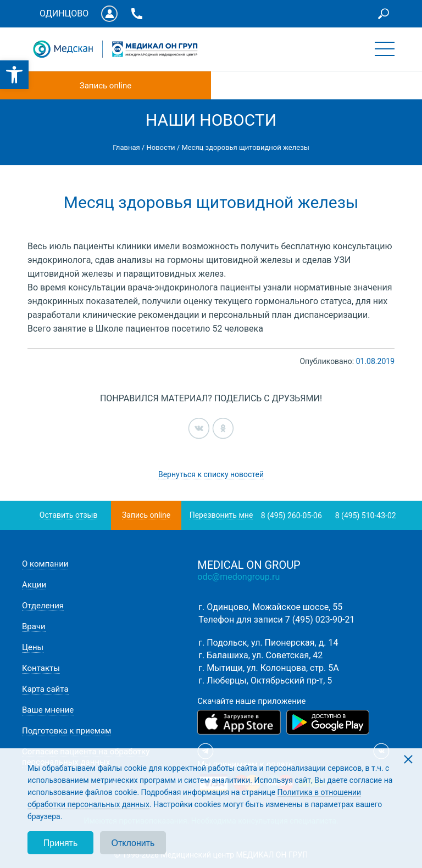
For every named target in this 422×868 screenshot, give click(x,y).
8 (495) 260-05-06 (291, 516)
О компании (45, 564)
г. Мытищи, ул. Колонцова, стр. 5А (268, 668)
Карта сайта (45, 689)
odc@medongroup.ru (238, 577)
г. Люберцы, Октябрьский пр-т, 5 (265, 681)
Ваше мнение (48, 710)
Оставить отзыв (69, 515)
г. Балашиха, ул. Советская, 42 (260, 655)
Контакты (41, 668)
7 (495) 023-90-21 (320, 620)
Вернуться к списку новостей (211, 474)
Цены (33, 647)
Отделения (43, 606)
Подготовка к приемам (66, 731)
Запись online (105, 86)
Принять (61, 843)
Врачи (34, 626)
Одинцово (64, 13)
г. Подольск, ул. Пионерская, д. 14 (268, 643)
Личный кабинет (109, 14)
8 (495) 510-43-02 (366, 516)
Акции (34, 585)
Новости (160, 147)
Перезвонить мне (221, 515)
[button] (14, 75)
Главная (126, 147)
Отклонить (133, 843)
